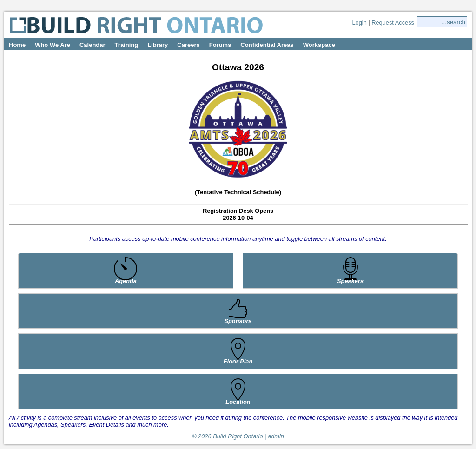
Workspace (319, 45)
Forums (220, 45)
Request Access (393, 23)
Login (359, 23)
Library (158, 45)
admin (276, 436)
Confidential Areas (267, 45)
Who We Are (53, 45)
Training (127, 45)
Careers (188, 45)
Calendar (93, 45)
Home (17, 45)
